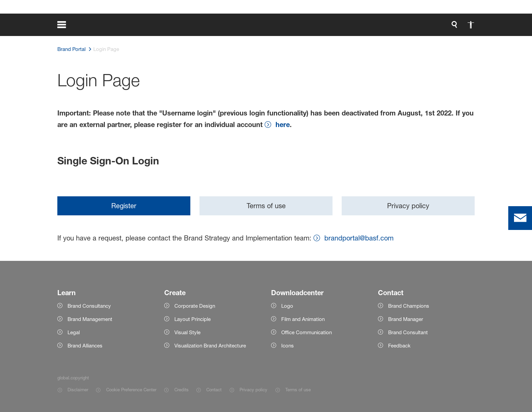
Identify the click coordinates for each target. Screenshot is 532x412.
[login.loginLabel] (370, 27)
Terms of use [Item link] (298, 390)
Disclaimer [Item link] (78, 390)
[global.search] (300, 27)
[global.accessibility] (317, 27)
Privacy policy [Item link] (253, 390)
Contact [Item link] (214, 390)
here (283, 124)
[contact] (520, 218)
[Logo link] (448, 27)
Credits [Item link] (182, 390)
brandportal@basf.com (359, 238)
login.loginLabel (376, 27)
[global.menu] (66, 27)
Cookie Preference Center (131, 390)
